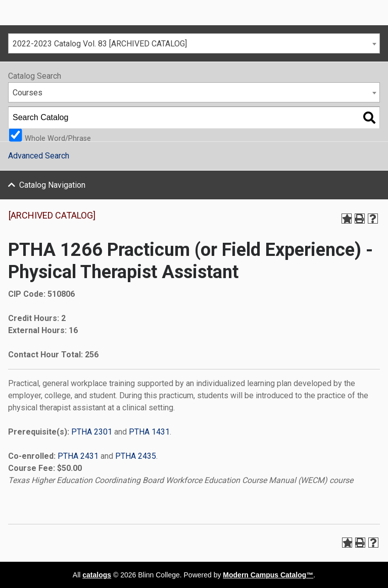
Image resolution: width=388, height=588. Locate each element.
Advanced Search (39, 156)
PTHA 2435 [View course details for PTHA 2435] (136, 456)
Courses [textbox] (28, 93)
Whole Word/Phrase (58, 138)
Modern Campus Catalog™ (268, 575)
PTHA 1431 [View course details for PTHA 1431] (149, 432)
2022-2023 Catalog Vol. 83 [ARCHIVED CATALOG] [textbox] (100, 44)
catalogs (97, 575)
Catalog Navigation (52, 185)
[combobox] (194, 43)
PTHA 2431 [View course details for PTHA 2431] (78, 456)
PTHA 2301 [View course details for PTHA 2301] (92, 432)
